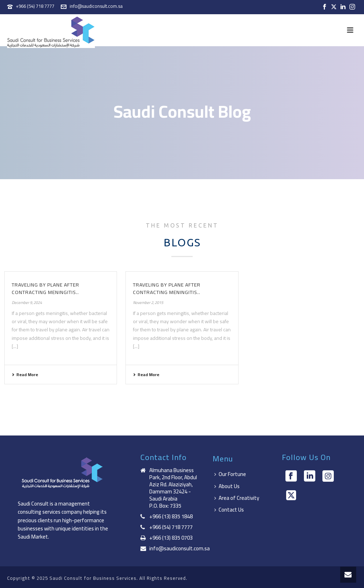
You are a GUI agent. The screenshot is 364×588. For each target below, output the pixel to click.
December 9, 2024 (27, 303)
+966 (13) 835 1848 (171, 517)
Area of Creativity (237, 498)
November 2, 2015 (148, 303)
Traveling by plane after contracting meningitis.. (45, 288)
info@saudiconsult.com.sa (96, 6)
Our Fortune (230, 474)
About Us (227, 486)
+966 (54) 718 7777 (35, 6)
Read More (25, 375)
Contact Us (229, 510)
